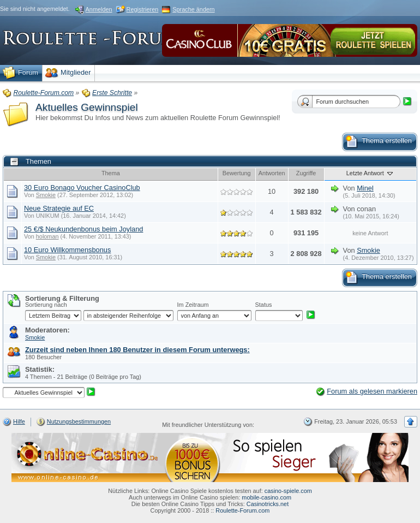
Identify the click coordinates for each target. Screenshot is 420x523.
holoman (47, 236)
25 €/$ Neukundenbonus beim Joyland (83, 229)
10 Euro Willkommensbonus (67, 250)
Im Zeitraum (193, 305)
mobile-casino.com (266, 497)
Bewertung (237, 173)
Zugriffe (306, 173)
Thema (111, 173)
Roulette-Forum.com (242, 510)
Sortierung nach (46, 305)
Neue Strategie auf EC (59, 208)
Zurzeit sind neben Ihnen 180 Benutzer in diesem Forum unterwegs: (137, 350)
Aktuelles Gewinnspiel (87, 107)
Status (264, 305)
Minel (365, 188)
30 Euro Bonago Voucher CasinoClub (82, 188)
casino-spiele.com (288, 491)
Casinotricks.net (268, 504)
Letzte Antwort (370, 173)
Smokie (46, 195)
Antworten (272, 173)
